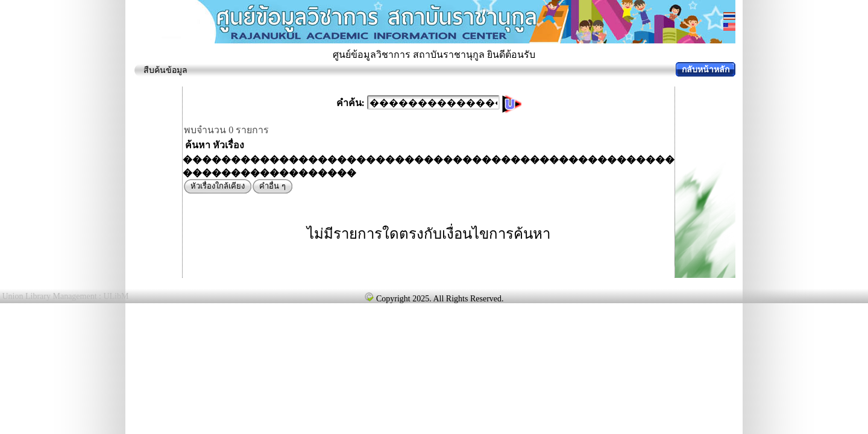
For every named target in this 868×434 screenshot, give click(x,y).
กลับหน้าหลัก (706, 70)
